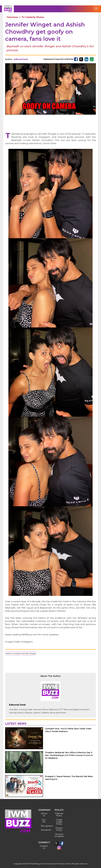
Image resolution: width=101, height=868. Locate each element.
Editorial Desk (21, 59)
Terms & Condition (59, 835)
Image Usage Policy (59, 822)
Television (12, 17)
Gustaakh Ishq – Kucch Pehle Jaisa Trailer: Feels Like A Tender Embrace (68, 730)
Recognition (44, 826)
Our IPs (44, 821)
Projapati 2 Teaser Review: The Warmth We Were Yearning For (69, 778)
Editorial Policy (59, 814)
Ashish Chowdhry (13, 653)
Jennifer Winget (29, 653)
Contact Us (44, 847)
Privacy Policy (59, 829)
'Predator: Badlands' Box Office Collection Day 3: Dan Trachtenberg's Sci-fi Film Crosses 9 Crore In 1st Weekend (69, 755)
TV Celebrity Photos (33, 17)
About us (44, 814)
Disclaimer (44, 830)
